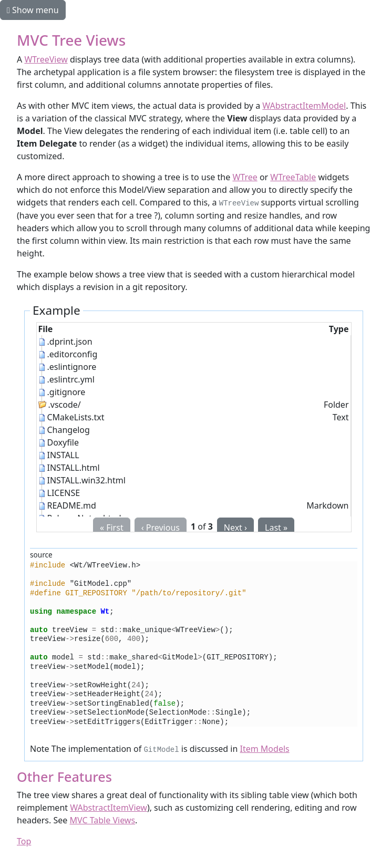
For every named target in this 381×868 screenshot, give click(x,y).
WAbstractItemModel (304, 106)
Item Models (265, 749)
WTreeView (46, 59)
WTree (245, 177)
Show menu (33, 10)
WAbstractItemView (109, 808)
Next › (235, 528)
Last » (276, 528)
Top (24, 841)
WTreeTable (293, 177)
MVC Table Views (102, 820)
